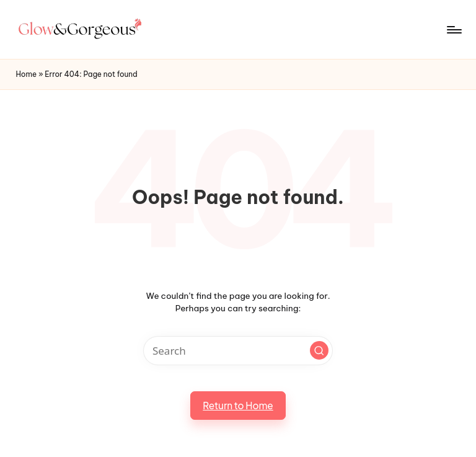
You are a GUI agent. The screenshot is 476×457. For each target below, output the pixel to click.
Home (26, 74)
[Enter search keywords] (238, 351)
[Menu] (453, 30)
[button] (319, 350)
